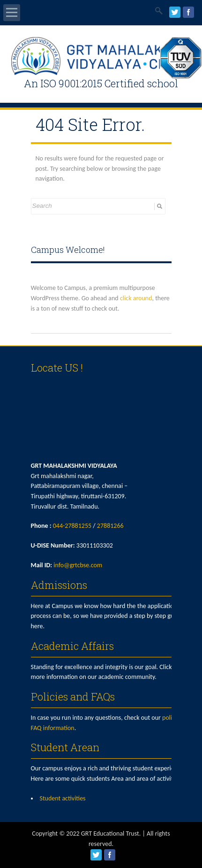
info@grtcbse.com (78, 565)
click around (136, 298)
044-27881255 (72, 526)
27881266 (110, 526)
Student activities (63, 798)
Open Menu (12, 13)
